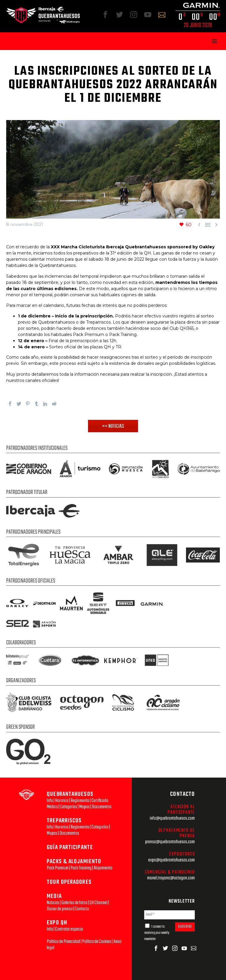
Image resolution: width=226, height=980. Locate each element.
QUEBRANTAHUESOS (70, 794)
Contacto (82, 909)
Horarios (62, 801)
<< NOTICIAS (113, 426)
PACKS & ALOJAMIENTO (74, 862)
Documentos (102, 807)
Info (50, 801)
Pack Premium (58, 868)
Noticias (53, 903)
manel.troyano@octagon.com (171, 878)
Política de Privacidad (63, 942)
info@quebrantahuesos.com (172, 818)
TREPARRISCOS (64, 821)
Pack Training (81, 868)
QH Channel (98, 903)
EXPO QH (57, 923)
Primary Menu (215, 41)
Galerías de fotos (74, 903)
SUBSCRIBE (185, 927)
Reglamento (80, 801)
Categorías (69, 807)
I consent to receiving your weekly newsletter (157, 933)
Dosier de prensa (60, 909)
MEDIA (54, 896)
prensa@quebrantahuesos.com (170, 842)
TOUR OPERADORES (69, 882)
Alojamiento (103, 868)
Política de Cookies (97, 942)
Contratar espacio (69, 929)
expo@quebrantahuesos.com (172, 860)
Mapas (84, 807)
